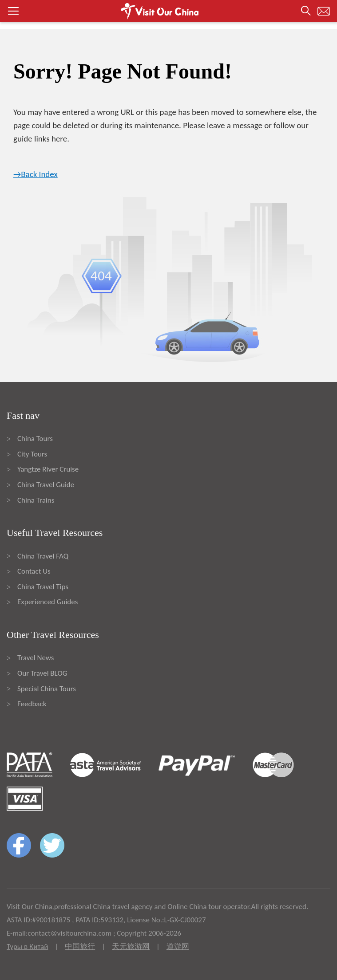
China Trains (36, 500)
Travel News (36, 658)
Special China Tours (47, 689)
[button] (168, 11)
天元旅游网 (131, 947)
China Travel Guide (46, 485)
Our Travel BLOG (42, 673)
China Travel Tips (43, 587)
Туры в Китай (27, 947)
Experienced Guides (48, 602)
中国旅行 (80, 947)
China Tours (35, 439)
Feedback (32, 704)
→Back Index (36, 174)
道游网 (178, 947)
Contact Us (34, 571)
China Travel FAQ (43, 556)
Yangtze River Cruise (48, 469)
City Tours (32, 454)
